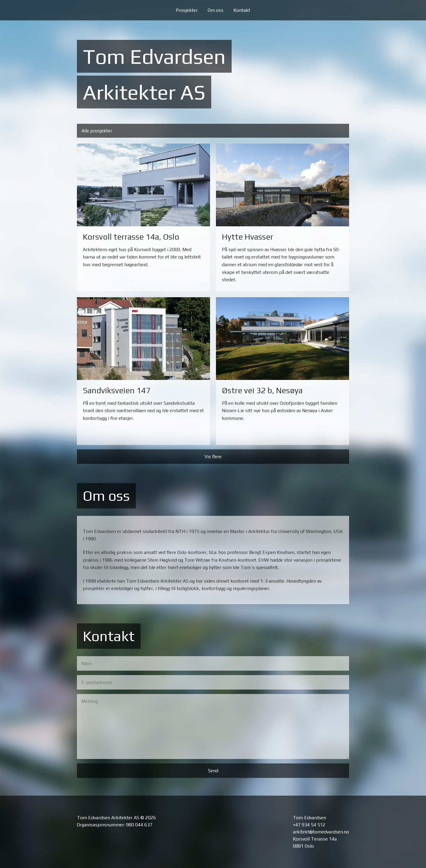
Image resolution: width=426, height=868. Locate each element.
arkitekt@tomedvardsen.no (321, 832)
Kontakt (242, 10)
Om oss (216, 10)
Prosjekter (187, 10)
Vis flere (213, 457)
